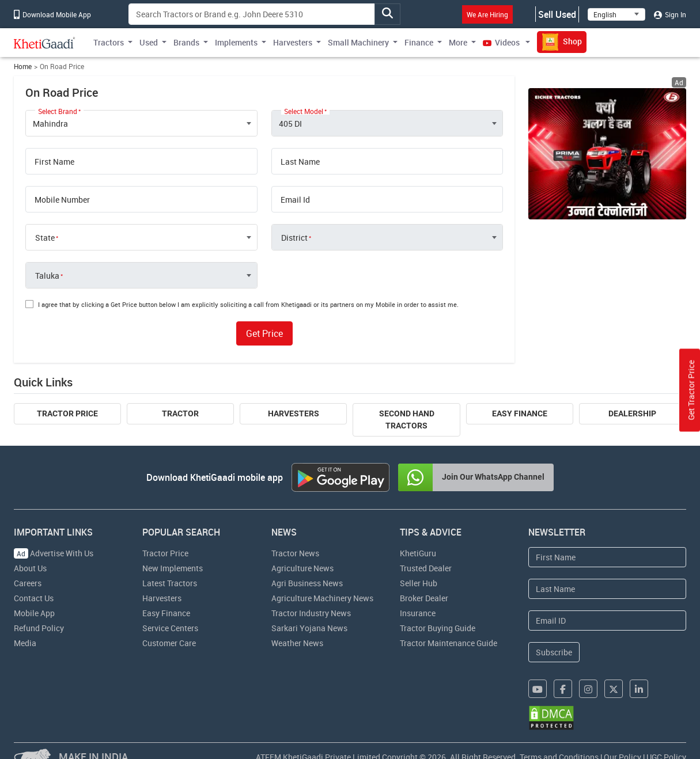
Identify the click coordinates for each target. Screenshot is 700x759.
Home (23, 67)
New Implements (173, 568)
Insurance (418, 613)
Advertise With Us (54, 553)
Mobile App (34, 613)
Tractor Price (67, 413)
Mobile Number (62, 200)
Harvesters (294, 413)
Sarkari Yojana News (309, 628)
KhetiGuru (418, 553)
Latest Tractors (170, 583)
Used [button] (149, 42)
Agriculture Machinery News (322, 598)
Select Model (304, 111)
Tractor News (295, 553)
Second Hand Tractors (407, 420)
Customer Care (169, 643)
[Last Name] (607, 589)
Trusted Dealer (426, 568)
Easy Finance (520, 413)
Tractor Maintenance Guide (449, 643)
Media (25, 643)
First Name (54, 162)
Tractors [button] (109, 42)
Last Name (300, 162)
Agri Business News (307, 583)
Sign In (670, 14)
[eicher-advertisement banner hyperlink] (607, 154)
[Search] (252, 14)
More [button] (458, 42)
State (45, 238)
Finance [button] (419, 42)
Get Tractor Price (691, 390)
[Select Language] (616, 14)
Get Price (264, 333)
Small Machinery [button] (358, 42)
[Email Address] (607, 621)
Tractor (180, 413)
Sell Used (557, 14)
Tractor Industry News (311, 613)
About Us (30, 568)
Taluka (47, 276)
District (294, 238)
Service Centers (170, 628)
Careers (28, 583)
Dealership (632, 413)
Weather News (297, 643)
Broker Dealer (424, 598)
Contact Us (34, 598)
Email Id (295, 200)
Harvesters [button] (293, 42)
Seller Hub (419, 583)
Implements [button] (236, 42)
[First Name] (607, 557)
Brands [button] (186, 42)
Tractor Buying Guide (438, 628)
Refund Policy (39, 628)
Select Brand (58, 111)
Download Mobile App (52, 14)
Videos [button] (502, 42)
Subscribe (554, 652)
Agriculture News (302, 568)
